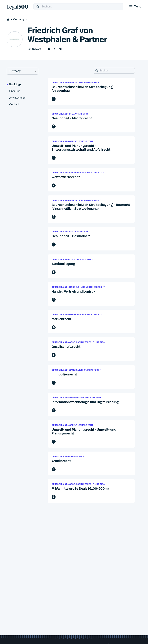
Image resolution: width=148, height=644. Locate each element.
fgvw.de (34, 49)
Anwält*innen (17, 98)
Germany (20, 19)
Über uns (15, 91)
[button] (91, 91)
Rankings (15, 85)
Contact (14, 104)
